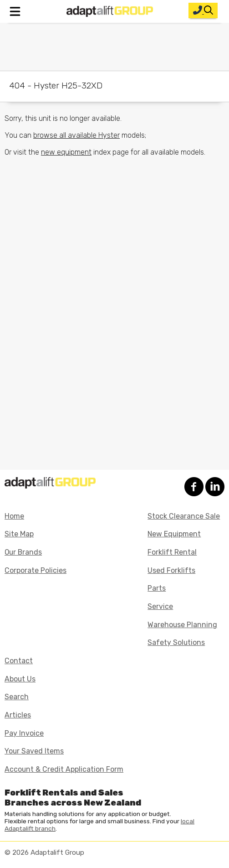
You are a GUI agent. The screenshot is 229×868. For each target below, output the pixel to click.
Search (17, 697)
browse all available (76, 135)
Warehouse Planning (182, 625)
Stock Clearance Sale (184, 516)
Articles (18, 715)
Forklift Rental (172, 552)
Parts (157, 588)
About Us (20, 679)
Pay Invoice (24, 733)
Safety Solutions (176, 642)
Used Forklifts (171, 570)
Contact (19, 661)
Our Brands (23, 552)
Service (160, 606)
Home (14, 516)
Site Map (19, 534)
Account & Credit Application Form (64, 769)
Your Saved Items (34, 751)
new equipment (66, 152)
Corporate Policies (36, 570)
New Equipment (174, 534)
